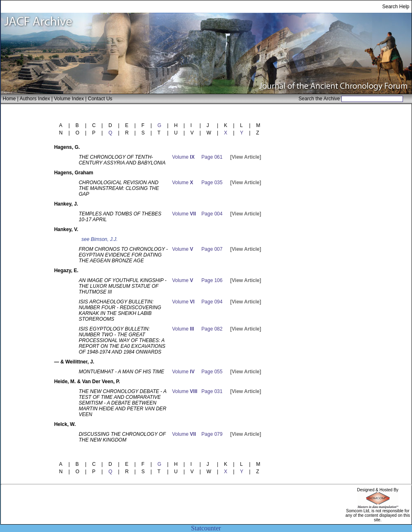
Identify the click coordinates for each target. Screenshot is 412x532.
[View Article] (245, 157)
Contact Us (100, 99)
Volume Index (69, 99)
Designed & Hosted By (378, 490)
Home (9, 99)
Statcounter (206, 528)
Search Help (396, 7)
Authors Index (35, 99)
